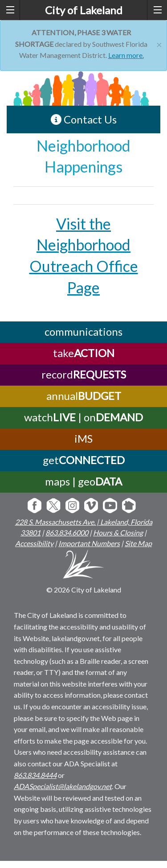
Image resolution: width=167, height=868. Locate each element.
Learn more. (126, 55)
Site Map (138, 543)
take (84, 353)
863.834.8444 (35, 775)
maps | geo (83, 481)
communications (83, 331)
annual (84, 396)
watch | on (83, 417)
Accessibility (34, 543)
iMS (83, 438)
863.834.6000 (67, 533)
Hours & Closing (118, 533)
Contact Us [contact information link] (84, 119)
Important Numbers (89, 543)
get (84, 460)
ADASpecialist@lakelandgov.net (63, 786)
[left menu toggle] (10, 10)
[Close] (159, 43)
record (84, 374)
